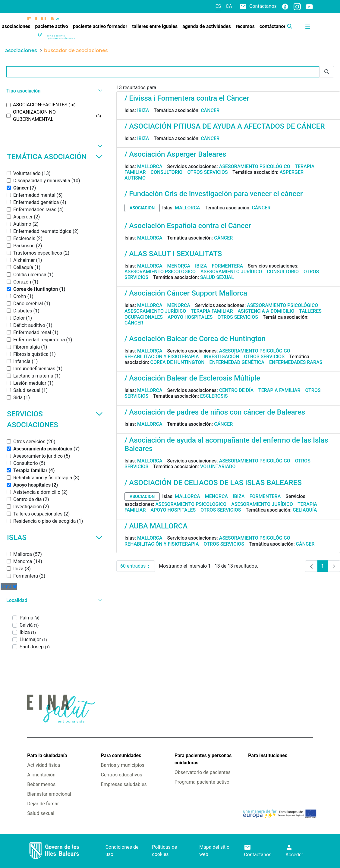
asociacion (142, 208)
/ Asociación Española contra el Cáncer (188, 226)
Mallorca (150, 166)
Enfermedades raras (296, 362)
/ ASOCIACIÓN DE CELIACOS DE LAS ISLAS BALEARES (213, 483)
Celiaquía (305, 510)
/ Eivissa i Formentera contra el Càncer (187, 98)
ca (229, 6)
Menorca (179, 266)
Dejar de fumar (43, 804)
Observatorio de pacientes (203, 772)
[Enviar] (327, 72)
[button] (54, 91)
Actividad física (44, 765)
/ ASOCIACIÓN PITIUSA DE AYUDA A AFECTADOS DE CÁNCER (225, 126)
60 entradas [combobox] (138, 566)
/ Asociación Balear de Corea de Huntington (195, 339)
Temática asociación (55, 157)
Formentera (228, 266)
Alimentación (41, 775)
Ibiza (143, 110)
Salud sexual (217, 277)
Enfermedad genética (237, 362)
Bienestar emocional (49, 794)
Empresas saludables (124, 784)
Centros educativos (122, 775)
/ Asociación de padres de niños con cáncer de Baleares (215, 412)
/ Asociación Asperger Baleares (175, 154)
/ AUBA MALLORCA (156, 526)
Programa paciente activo (202, 782)
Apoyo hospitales (190, 317)
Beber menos (41, 784)
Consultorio (167, 172)
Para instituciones (268, 755)
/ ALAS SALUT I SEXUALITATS (173, 254)
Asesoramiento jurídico (231, 272)
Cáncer (210, 110)
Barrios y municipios (123, 765)
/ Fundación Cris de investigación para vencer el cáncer (214, 194)
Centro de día (236, 390)
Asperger (291, 172)
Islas (55, 537)
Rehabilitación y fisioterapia (162, 357)
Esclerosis (214, 396)
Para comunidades (121, 755)
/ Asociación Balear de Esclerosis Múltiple (192, 378)
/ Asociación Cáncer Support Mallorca (186, 293)
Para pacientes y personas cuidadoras (203, 759)
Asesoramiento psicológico (255, 166)
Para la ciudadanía (47, 755)
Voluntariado (218, 467)
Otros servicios (207, 172)
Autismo (135, 178)
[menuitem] (52, 27)
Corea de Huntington (178, 362)
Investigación (222, 357)
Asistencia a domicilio (266, 311)
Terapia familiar (212, 311)
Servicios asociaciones (55, 419)
